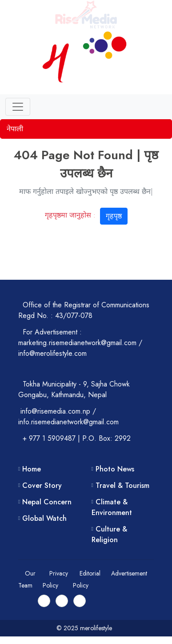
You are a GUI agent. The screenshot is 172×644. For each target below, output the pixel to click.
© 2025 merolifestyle (86, 628)
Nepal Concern (47, 502)
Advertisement (129, 573)
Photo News (115, 469)
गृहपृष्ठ (114, 216)
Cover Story (42, 485)
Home (32, 469)
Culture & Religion (109, 534)
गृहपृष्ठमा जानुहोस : (86, 215)
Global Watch (44, 518)
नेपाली (15, 129)
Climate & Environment (112, 507)
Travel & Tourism (122, 485)
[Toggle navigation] (18, 107)
